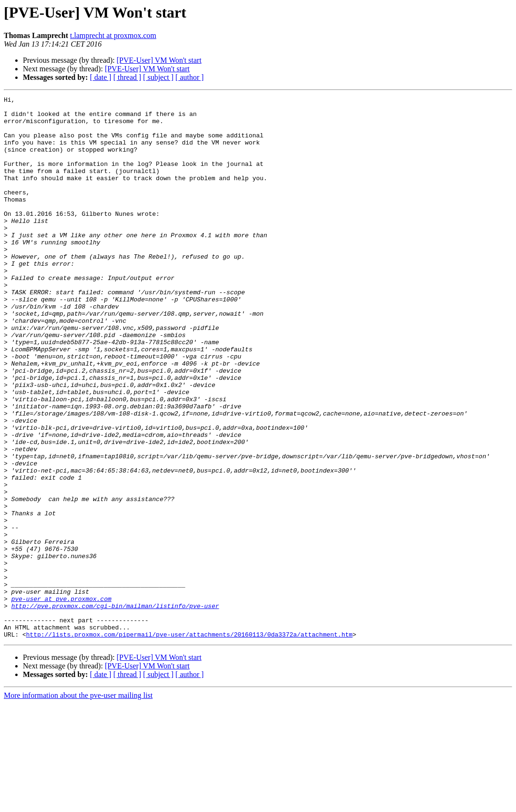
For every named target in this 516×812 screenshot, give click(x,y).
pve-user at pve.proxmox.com (62, 700)
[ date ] (101, 77)
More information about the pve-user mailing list (78, 804)
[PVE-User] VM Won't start (159, 60)
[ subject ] (158, 77)
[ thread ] (127, 77)
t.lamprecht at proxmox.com (113, 35)
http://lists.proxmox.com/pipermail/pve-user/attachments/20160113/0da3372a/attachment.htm (189, 743)
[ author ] (190, 77)
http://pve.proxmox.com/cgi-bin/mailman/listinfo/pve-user (115, 708)
